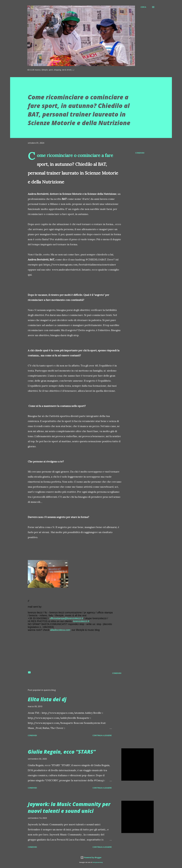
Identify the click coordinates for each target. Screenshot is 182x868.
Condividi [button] (140, 153)
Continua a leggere (102, 735)
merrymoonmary (98, 862)
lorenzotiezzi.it (81, 621)
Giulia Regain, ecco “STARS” (62, 752)
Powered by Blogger (91, 857)
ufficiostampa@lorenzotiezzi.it (66, 618)
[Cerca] (143, 7)
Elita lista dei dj (47, 699)
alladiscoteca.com (60, 630)
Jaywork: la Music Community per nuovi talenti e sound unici (69, 807)
